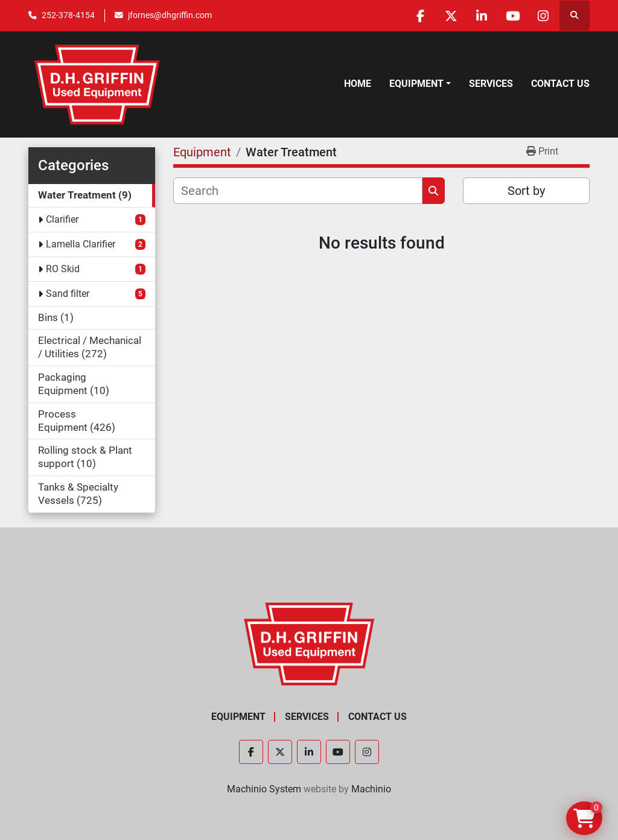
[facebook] (420, 16)
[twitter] (451, 16)
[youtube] (512, 16)
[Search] (298, 191)
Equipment (416, 84)
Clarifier (62, 219)
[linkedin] (482, 16)
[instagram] (543, 16)
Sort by (526, 191)
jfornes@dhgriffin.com (170, 15)
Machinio (371, 789)
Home (358, 84)
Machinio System (264, 789)
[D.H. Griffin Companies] (309, 643)
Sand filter (68, 294)
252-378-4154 (68, 15)
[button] (420, 84)
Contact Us (560, 84)
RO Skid (63, 269)
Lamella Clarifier (81, 244)
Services (491, 84)
